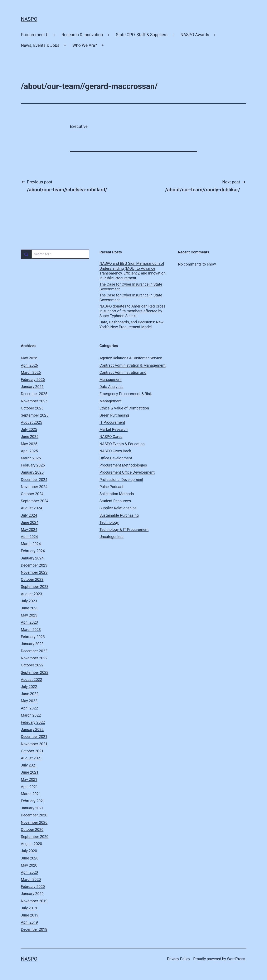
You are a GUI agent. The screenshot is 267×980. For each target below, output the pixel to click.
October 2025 (32, 408)
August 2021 (31, 758)
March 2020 (31, 879)
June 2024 (30, 522)
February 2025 (33, 465)
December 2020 (34, 815)
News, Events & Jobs (40, 45)
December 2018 (34, 929)
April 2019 (29, 922)
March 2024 (31, 544)
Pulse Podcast (111, 487)
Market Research (114, 429)
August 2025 (31, 422)
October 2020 (32, 829)
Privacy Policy (178, 959)
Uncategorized (112, 537)
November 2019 (34, 901)
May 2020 (29, 865)
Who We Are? (85, 45)
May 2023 (29, 615)
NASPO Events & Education (122, 444)
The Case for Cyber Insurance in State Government (131, 287)
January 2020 (32, 894)
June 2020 (30, 858)
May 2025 (29, 444)
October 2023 (32, 579)
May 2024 (29, 529)
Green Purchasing (114, 415)
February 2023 (33, 637)
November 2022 (34, 658)
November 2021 (34, 744)
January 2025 (32, 472)
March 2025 (31, 458)
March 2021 (31, 794)
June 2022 (30, 694)
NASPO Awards (195, 35)
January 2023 (32, 644)
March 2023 (31, 630)
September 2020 (35, 837)
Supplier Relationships (118, 508)
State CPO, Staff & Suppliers (142, 35)
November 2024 (34, 487)
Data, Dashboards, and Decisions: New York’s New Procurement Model (132, 324)
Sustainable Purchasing (119, 515)
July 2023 (29, 601)
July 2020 (29, 851)
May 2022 (29, 701)
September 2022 (35, 672)
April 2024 (29, 537)
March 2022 (31, 715)
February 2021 (33, 801)
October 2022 (32, 665)
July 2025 (29, 429)
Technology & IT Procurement (124, 529)
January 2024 (32, 558)
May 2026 (29, 358)
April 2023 (29, 622)
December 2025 (34, 394)
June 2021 (30, 772)
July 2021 (29, 765)
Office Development (116, 458)
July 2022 (29, 687)
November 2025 (34, 401)
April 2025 (29, 451)
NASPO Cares (111, 437)
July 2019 (29, 908)
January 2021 (32, 808)
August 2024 (31, 508)
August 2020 (31, 844)
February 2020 (33, 887)
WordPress (236, 959)
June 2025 (30, 437)
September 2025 (35, 415)
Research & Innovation (82, 35)
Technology (109, 522)
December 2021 (34, 737)
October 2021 (32, 751)
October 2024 (32, 494)
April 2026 (29, 365)
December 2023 (34, 565)
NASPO (29, 19)
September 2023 (35, 587)
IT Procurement (112, 422)
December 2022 (34, 651)
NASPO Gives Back (115, 451)
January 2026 (32, 387)
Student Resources (115, 501)
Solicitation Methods (117, 494)
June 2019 (30, 915)
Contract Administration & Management (133, 365)
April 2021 (29, 787)
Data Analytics (111, 387)
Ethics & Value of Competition (124, 408)
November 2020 (34, 822)
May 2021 (29, 779)
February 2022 (33, 722)
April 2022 (29, 708)
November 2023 (34, 572)
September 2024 (35, 501)
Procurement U (35, 35)
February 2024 (33, 551)
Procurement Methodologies (123, 465)
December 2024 (34, 480)
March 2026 (31, 372)
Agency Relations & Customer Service (131, 358)
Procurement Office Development (127, 472)
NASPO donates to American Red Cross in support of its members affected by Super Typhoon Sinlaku (132, 311)
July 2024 (29, 515)
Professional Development (121, 480)
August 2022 (31, 679)
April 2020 (29, 872)
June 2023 (30, 608)
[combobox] (55, 254)
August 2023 (31, 594)
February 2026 (33, 379)
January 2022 (32, 729)
